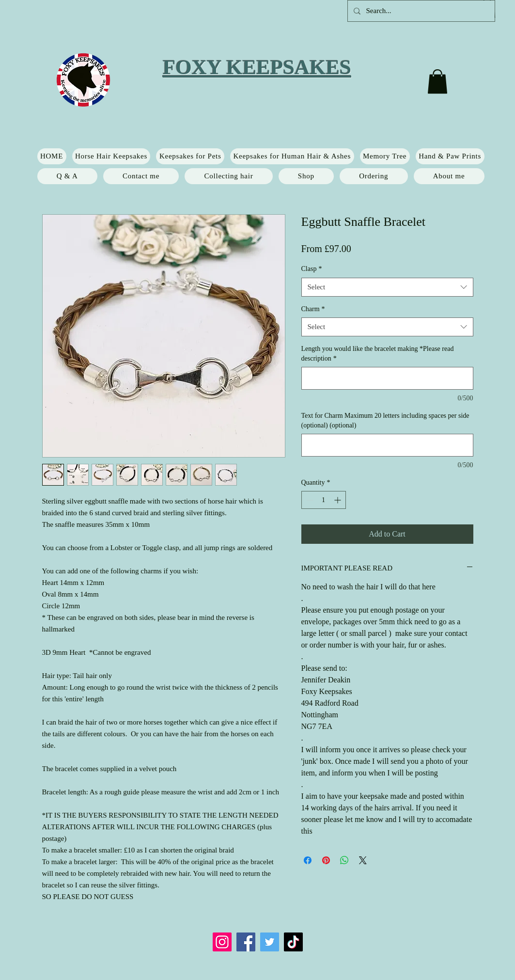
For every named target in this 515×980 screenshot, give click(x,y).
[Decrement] (309, 500)
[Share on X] (363, 860)
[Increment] (338, 500)
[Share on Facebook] (308, 860)
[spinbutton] (324, 500)
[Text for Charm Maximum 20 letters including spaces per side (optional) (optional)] (387, 445)
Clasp (312, 269)
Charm (313, 309)
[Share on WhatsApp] (344, 860)
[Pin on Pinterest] (326, 860)
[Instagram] (222, 942)
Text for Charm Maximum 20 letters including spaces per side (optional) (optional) (385, 420)
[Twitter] (270, 942)
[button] (437, 81)
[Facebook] (246, 942)
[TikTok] (293, 942)
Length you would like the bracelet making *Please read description (378, 354)
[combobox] (387, 287)
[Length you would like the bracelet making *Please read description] (387, 378)
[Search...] (420, 11)
